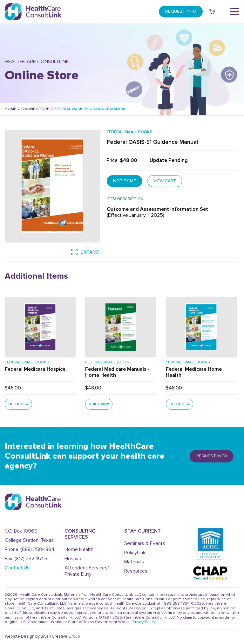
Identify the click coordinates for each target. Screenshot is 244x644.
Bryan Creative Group (60, 636)
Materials (134, 562)
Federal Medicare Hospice (35, 370)
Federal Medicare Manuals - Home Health (117, 373)
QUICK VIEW (18, 404)
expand (85, 252)
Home (10, 109)
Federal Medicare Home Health (194, 373)
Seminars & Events (145, 543)
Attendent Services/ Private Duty (87, 571)
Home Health (79, 549)
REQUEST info (212, 456)
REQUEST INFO (181, 11)
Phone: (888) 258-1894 (30, 549)
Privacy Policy (143, 622)
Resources (136, 571)
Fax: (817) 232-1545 (26, 559)
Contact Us (17, 568)
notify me (125, 181)
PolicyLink (135, 553)
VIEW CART (165, 181)
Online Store (35, 109)
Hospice (74, 559)
